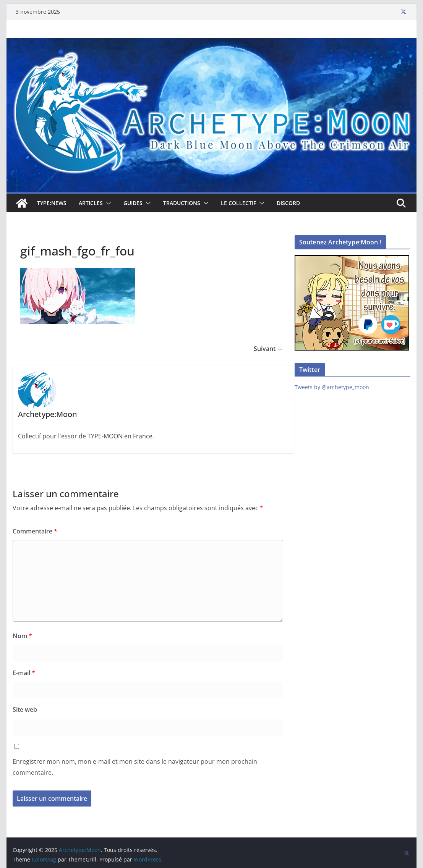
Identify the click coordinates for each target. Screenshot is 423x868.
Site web (25, 710)
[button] (107, 203)
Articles (91, 203)
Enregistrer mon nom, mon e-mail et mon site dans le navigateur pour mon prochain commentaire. (135, 767)
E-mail (24, 673)
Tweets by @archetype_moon (332, 387)
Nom (22, 636)
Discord (288, 203)
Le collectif (238, 203)
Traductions (182, 203)
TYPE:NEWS (52, 203)
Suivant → (268, 349)
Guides (133, 203)
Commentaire (35, 531)
